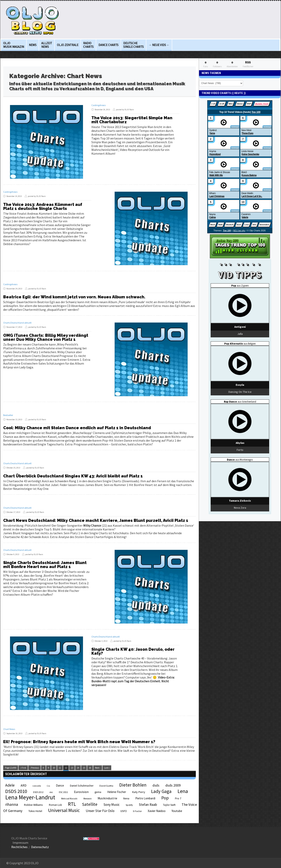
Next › (98, 768)
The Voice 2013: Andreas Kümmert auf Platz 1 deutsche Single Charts (43, 206)
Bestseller (8, 415)
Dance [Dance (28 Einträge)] (60, 785)
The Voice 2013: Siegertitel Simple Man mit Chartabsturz (132, 120)
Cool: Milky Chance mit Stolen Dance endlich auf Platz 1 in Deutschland (77, 428)
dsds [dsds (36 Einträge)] (156, 785)
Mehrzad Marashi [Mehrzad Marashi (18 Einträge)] (69, 799)
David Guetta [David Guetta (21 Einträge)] (106, 786)
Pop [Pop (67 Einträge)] (165, 798)
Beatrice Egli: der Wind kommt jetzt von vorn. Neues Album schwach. (74, 297)
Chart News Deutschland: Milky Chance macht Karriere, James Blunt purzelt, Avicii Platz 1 (96, 520)
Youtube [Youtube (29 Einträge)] (177, 811)
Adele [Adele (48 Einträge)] (10, 785)
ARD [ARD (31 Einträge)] (24, 785)
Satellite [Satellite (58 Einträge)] (90, 804)
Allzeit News (47, 45)
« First (23, 768)
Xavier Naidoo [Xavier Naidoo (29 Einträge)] (157, 811)
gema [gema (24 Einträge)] (98, 792)
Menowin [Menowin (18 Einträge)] (87, 799)
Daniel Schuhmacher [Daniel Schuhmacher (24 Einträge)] (82, 786)
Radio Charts (88, 45)
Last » (107, 768)
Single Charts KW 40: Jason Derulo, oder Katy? (133, 651)
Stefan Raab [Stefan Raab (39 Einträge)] (148, 805)
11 (60, 768)
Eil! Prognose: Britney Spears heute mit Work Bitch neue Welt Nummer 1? (79, 742)
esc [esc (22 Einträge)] (51, 792)
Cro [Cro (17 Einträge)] (48, 786)
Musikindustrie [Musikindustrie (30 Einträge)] (107, 798)
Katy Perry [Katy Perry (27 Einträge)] (139, 792)
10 (54, 768)
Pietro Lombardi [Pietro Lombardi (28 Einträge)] (145, 798)
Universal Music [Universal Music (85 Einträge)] (64, 810)
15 (84, 768)
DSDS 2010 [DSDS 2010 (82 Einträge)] (16, 791)
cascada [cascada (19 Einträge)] (37, 786)
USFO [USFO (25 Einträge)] (124, 811)
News (33, 45)
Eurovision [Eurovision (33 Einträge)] (81, 792)
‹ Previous (34, 768)
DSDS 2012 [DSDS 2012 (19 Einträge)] (38, 792)
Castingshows (99, 105)
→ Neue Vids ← (159, 45)
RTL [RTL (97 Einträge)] (72, 804)
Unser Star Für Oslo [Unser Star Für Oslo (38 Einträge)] (100, 811)
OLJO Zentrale (68, 45)
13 (72, 768)
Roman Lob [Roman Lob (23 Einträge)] (55, 805)
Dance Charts (108, 45)
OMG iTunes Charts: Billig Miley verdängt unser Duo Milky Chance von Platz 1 (46, 337)
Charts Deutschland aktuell (17, 323)
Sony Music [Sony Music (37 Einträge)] (112, 805)
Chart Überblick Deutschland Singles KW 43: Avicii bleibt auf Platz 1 (73, 476)
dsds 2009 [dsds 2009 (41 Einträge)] (173, 785)
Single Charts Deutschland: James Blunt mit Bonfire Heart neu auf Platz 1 (45, 565)
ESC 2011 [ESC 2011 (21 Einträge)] (63, 792)
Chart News (9, 729)
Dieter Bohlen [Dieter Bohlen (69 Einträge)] (133, 785)
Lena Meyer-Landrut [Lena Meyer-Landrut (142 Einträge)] (30, 797)
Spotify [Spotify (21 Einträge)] (129, 805)
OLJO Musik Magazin (14, 45)
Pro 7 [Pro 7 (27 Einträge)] (178, 798)
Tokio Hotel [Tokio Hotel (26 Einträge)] (35, 811)
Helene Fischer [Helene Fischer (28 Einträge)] (117, 792)
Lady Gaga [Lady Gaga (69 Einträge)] (161, 791)
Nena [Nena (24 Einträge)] (126, 798)
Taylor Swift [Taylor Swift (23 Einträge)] (169, 805)
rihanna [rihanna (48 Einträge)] (12, 804)
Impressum (20, 843)
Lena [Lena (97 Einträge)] (183, 791)
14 (78, 768)
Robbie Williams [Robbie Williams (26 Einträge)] (33, 805)
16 (90, 768)
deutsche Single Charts (133, 45)
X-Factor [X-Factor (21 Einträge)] (137, 811)
